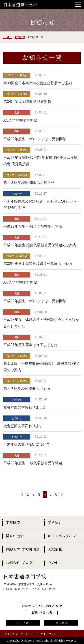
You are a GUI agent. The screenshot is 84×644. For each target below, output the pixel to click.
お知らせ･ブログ (19, 563)
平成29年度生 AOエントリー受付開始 (35, 301)
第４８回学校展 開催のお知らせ (29, 183)
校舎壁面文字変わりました (25, 407)
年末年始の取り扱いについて (27, 444)
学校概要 (13, 522)
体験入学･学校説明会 (23, 549)
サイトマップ (48, 634)
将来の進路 (15, 536)
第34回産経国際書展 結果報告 (27, 102)
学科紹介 (55, 522)
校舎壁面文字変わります (23, 426)
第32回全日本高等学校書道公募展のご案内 (38, 264)
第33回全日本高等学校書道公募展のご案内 (38, 83)
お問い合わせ (42, 612)
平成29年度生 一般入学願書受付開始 (33, 226)
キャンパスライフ (62, 536)
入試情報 (55, 549)
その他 (53, 563)
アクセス (23, 623)
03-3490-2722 (19, 589)
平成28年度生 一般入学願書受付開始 (33, 463)
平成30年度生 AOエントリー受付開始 (35, 139)
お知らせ (20, 37)
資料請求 (61, 623)
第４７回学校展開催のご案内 (27, 389)
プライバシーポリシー (18, 634)
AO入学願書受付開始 (20, 120)
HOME (8, 37)
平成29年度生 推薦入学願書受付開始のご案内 (40, 245)
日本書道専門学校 (20, 4)
